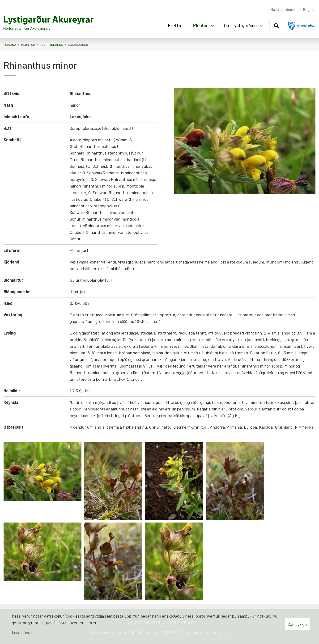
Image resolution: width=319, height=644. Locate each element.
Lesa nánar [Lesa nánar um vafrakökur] (22, 632)
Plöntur (28, 44)
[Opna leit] (276, 25)
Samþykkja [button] (297, 624)
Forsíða (10, 44)
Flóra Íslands (52, 44)
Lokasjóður (78, 44)
